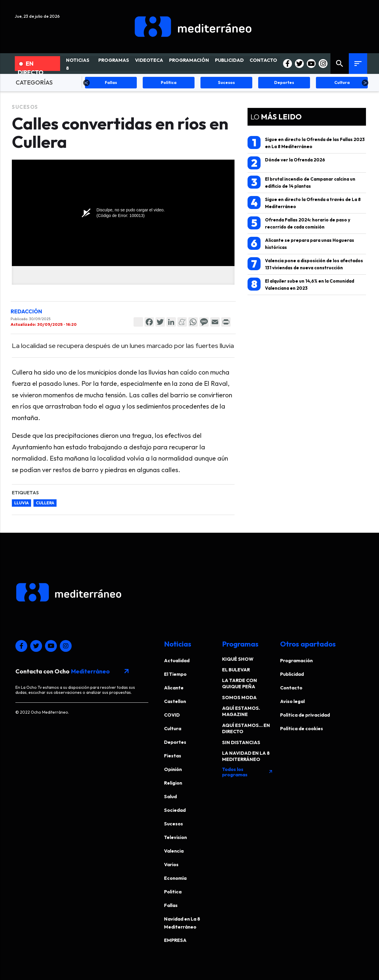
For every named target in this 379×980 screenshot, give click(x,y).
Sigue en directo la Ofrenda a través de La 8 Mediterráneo (304, 203)
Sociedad (175, 810)
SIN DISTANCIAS (241, 742)
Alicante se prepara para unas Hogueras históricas (301, 243)
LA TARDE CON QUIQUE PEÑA (240, 683)
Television (175, 837)
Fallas (171, 905)
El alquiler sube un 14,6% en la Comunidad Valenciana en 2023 (301, 284)
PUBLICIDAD (229, 60)
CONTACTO (263, 60)
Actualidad (177, 660)
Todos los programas (248, 772)
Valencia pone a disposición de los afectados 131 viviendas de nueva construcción (305, 264)
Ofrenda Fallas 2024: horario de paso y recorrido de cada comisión (299, 223)
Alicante (174, 688)
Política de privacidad (305, 715)
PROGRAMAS (114, 60)
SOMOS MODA (239, 697)
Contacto (291, 688)
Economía (175, 878)
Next (365, 83)
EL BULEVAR (236, 670)
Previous (86, 83)
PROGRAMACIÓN (189, 60)
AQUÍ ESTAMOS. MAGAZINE (241, 711)
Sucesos (25, 107)
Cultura (173, 728)
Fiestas (173, 756)
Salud (170, 796)
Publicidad (292, 674)
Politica (173, 892)
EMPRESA (175, 940)
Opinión (173, 769)
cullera (45, 503)
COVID (172, 715)
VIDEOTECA (149, 60)
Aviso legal (292, 701)
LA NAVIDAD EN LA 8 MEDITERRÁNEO (246, 756)
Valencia (174, 851)
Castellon (175, 701)
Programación (296, 660)
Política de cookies (302, 728)
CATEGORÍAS (34, 82)
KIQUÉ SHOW (238, 659)
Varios (171, 864)
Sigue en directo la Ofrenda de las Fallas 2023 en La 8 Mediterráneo (306, 143)
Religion (173, 783)
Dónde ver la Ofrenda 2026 (286, 163)
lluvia (21, 503)
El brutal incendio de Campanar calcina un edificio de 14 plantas (301, 182)
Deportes (175, 742)
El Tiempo (175, 674)
